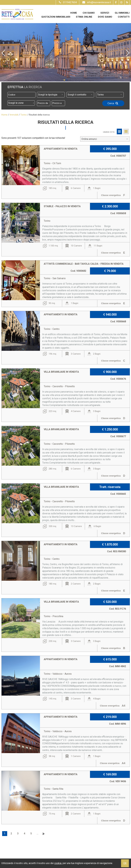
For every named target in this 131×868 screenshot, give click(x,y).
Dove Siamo (105, 17)
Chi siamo (89, 13)
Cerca (113, 103)
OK (125, 863)
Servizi (105, 13)
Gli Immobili (122, 13)
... (37, 834)
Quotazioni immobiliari (56, 17)
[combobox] (51, 95)
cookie (58, 863)
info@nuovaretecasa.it (96, 2)
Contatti (124, 17)
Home (74, 13)
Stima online (84, 17)
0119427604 (67, 2)
